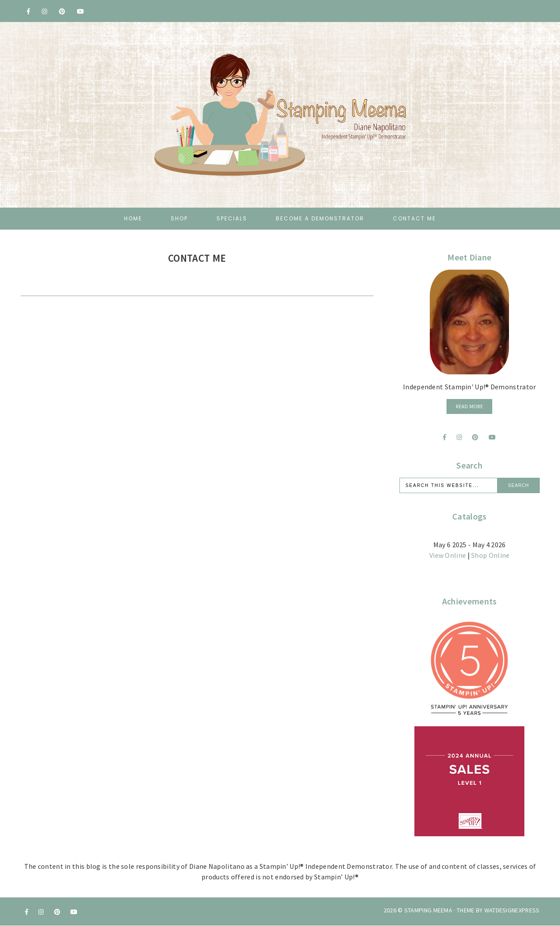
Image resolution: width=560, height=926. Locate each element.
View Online (448, 555)
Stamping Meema (428, 910)
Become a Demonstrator (320, 218)
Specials (232, 218)
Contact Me (414, 218)
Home (133, 218)
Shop (179, 218)
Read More (469, 406)
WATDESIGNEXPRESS (512, 910)
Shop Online (490, 555)
